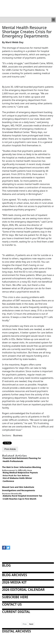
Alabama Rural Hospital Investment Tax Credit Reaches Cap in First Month (22, 497)
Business (18, 435)
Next (31, 624)
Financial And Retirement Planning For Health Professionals (22, 460)
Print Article (10, 449)
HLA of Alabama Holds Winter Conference (17, 480)
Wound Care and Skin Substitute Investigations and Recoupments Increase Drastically (19, 490)
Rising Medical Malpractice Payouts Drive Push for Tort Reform (20, 474)
